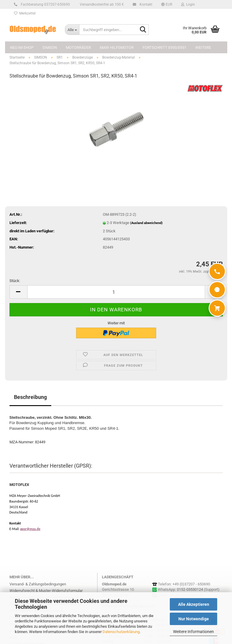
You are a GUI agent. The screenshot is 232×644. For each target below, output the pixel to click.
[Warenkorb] (217, 308)
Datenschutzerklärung (121, 632)
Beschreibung (30, 397)
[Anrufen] (217, 271)
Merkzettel (25, 13)
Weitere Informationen (193, 632)
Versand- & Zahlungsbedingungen (38, 584)
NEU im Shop (22, 48)
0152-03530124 (190, 589)
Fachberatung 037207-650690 (44, 4)
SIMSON (50, 48)
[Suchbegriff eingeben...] (72, 30)
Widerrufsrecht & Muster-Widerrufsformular (46, 591)
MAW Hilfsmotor (117, 48)
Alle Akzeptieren (194, 604)
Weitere (203, 48)
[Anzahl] (116, 292)
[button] (167, 4)
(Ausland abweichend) (146, 223)
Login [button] (188, 4)
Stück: (15, 281)
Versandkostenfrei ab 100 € (101, 4)
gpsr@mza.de (30, 529)
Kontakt (145, 4)
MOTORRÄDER (78, 48)
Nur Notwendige (194, 619)
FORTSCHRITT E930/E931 (164, 48)
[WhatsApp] (217, 290)
